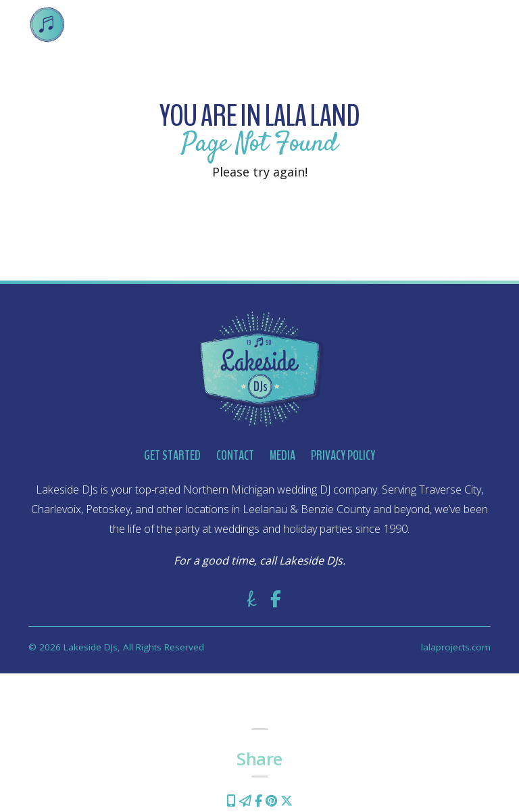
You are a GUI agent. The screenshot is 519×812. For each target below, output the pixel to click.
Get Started (172, 455)
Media (282, 455)
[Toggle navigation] (471, 24)
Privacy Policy (343, 455)
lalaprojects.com (456, 647)
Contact (235, 455)
